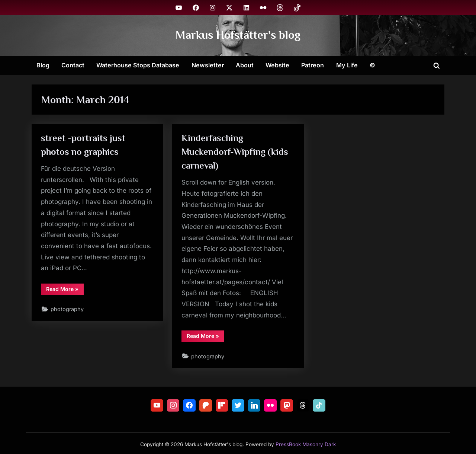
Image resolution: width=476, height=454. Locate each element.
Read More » (65, 290)
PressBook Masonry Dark (306, 444)
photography (67, 309)
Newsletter (208, 65)
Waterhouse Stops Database (138, 65)
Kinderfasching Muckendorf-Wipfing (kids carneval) (235, 152)
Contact (73, 65)
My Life (347, 65)
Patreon (313, 65)
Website (277, 65)
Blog (43, 65)
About (245, 65)
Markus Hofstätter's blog (238, 35)
